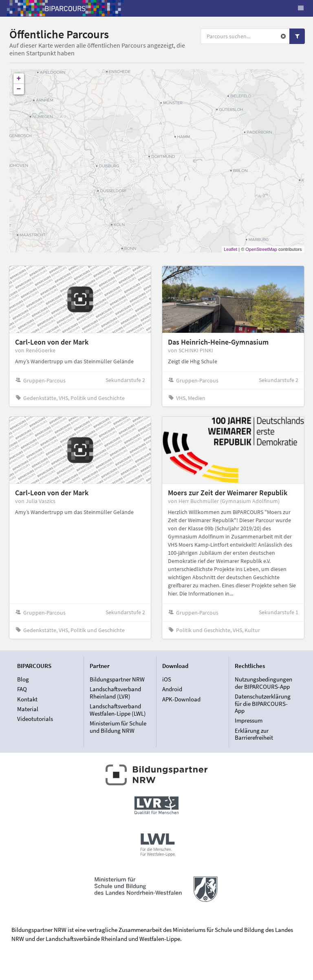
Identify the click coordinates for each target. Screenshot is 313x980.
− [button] (19, 89)
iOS (167, 679)
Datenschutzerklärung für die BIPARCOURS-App (263, 703)
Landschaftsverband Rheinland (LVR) (115, 693)
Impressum (249, 720)
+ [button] (19, 79)
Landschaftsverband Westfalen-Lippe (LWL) (118, 710)
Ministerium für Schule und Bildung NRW (118, 727)
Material (28, 709)
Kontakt (27, 699)
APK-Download (181, 699)
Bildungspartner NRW (117, 679)
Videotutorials (35, 719)
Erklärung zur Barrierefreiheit (254, 734)
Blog (23, 679)
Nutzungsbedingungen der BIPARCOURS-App (263, 683)
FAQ (22, 689)
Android (172, 689)
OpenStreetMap (261, 249)
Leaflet (230, 249)
